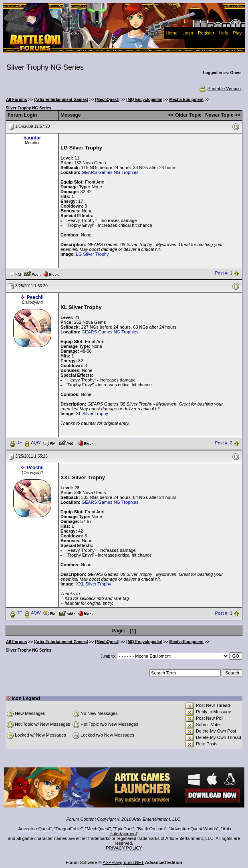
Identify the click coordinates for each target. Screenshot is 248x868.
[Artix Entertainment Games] (61, 100)
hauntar (32, 138)
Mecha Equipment (186, 100)
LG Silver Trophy (93, 254)
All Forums (16, 100)
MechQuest (98, 829)
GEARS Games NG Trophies (110, 172)
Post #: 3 (223, 613)
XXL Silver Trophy (94, 584)
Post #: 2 (223, 443)
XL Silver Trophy (92, 414)
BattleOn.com (151, 829)
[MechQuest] (107, 100)
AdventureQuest (34, 829)
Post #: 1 (223, 273)
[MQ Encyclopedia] (144, 100)
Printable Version (220, 89)
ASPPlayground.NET (123, 862)
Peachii (35, 297)
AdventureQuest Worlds (194, 829)
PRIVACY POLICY (124, 848)
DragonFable (69, 829)
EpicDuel (124, 829)
